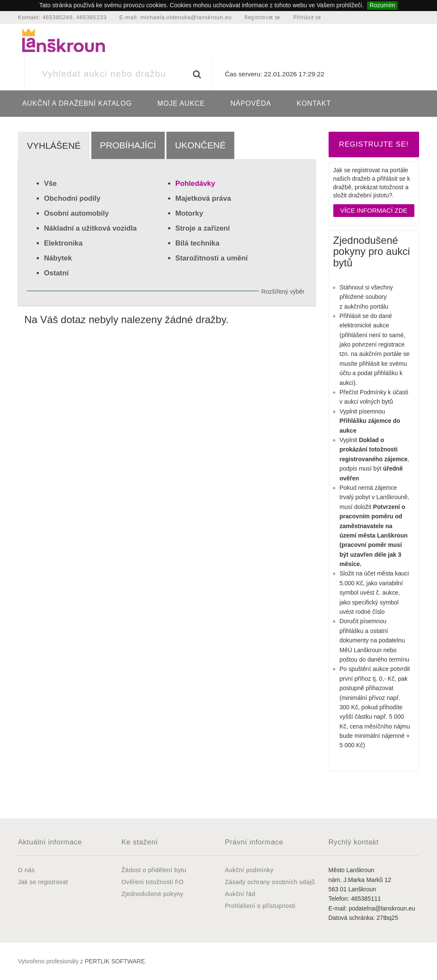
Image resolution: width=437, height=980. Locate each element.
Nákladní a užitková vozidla (90, 228)
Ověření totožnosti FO (153, 882)
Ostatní (56, 273)
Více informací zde (374, 210)
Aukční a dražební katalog (77, 103)
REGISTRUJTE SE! (374, 144)
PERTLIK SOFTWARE (115, 961)
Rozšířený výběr (283, 292)
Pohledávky (195, 184)
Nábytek (58, 258)
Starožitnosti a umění (212, 258)
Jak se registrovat (43, 882)
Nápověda (251, 103)
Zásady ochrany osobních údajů (270, 882)
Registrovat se (262, 17)
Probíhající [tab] (128, 145)
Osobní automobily (76, 213)
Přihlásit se (307, 17)
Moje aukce (181, 103)
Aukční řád (240, 894)
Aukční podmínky (249, 870)
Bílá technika (198, 243)
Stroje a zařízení (203, 228)
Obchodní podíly (72, 198)
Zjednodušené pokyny (153, 894)
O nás (26, 870)
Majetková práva (203, 198)
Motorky (189, 213)
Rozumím (382, 5)
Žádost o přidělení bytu (154, 870)
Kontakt (314, 103)
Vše (50, 184)
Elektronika (63, 243)
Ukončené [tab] (200, 145)
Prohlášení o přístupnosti (260, 906)
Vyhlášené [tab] (54, 146)
